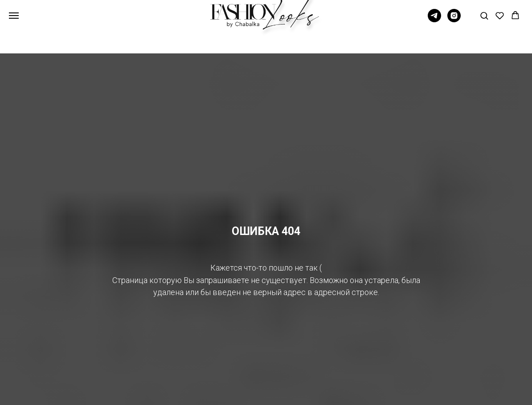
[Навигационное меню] (14, 16)
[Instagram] (454, 20)
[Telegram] (434, 20)
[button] (484, 15)
